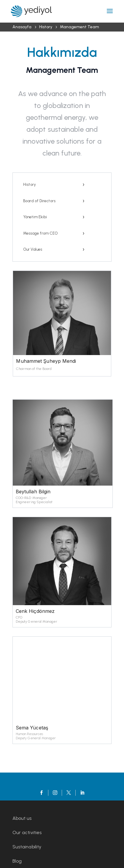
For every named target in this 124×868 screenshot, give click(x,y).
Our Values (33, 249)
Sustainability (27, 847)
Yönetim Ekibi (35, 217)
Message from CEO (40, 233)
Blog (17, 861)
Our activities (27, 832)
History (30, 185)
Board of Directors (39, 201)
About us (22, 818)
